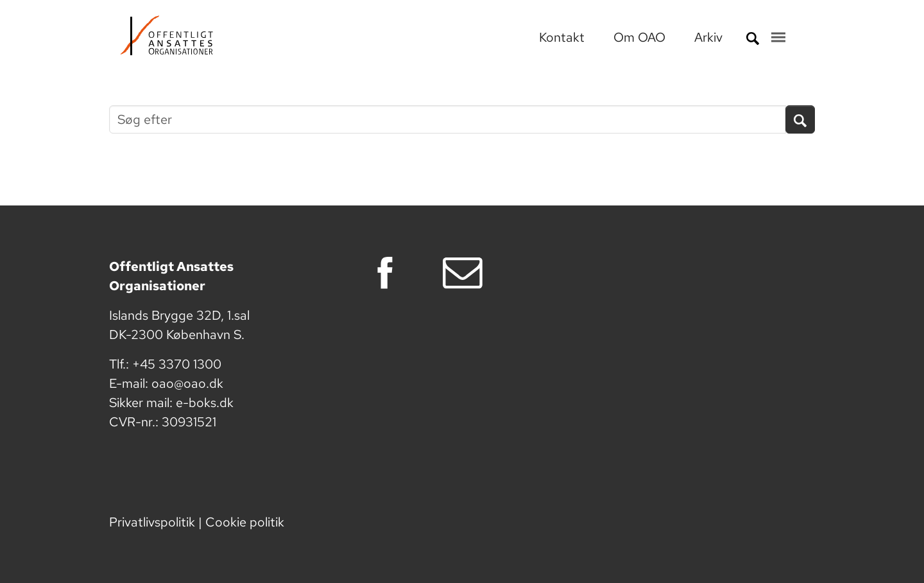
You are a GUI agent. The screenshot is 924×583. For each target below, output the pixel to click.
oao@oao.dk (187, 383)
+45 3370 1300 (177, 364)
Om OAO (641, 37)
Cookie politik (245, 522)
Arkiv (708, 37)
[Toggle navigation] (778, 37)
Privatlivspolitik (152, 522)
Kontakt (563, 37)
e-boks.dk (205, 403)
